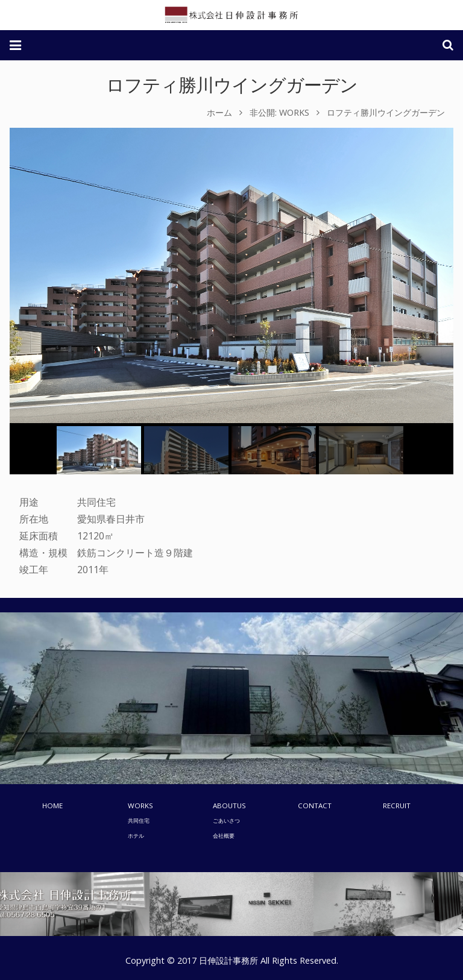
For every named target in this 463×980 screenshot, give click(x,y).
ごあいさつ (226, 821)
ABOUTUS (229, 806)
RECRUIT (397, 806)
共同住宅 (139, 821)
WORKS (140, 806)
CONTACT (315, 806)
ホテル (136, 836)
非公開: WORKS (279, 112)
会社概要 (224, 836)
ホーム (219, 112)
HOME (52, 806)
